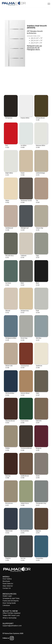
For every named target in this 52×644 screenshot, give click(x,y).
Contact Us (7, 588)
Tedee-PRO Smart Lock (11, 615)
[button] (48, 4)
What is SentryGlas (10, 618)
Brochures (6, 581)
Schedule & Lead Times (11, 598)
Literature (6, 605)
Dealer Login (7, 596)
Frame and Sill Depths (11, 601)
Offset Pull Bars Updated (11, 613)
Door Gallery (7, 579)
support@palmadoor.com (12, 626)
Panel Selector (8, 584)
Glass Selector (8, 586)
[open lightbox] (15, 43)
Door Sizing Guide (9, 603)
